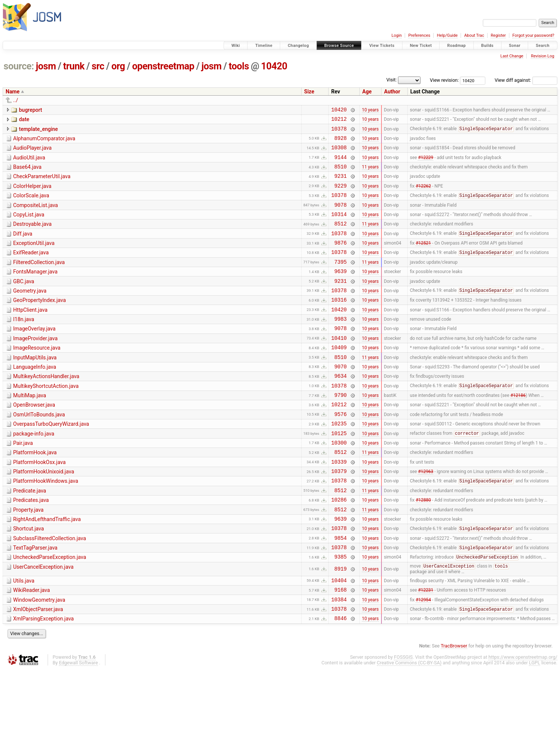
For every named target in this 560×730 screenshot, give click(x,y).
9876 (340, 259)
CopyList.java (29, 227)
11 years (370, 174)
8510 (340, 174)
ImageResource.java (37, 376)
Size (309, 92)
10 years (370, 110)
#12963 (426, 515)
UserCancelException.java (43, 621)
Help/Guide (447, 35)
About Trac (474, 35)
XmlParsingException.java (44, 677)
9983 (340, 345)
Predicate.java (30, 536)
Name (13, 92)
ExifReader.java (31, 269)
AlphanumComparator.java (44, 142)
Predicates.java (31, 546)
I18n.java (24, 344)
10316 (339, 323)
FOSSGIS (403, 717)
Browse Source (339, 46)
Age (367, 92)
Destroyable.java (32, 237)
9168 (340, 646)
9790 (340, 430)
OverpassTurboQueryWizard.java (51, 461)
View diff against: (526, 80)
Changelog (298, 46)
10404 (339, 636)
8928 (340, 142)
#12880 (423, 547)
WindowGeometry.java (39, 656)
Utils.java (24, 635)
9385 (340, 611)
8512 (340, 238)
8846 (340, 678)
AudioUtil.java (29, 163)
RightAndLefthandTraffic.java (47, 568)
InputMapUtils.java (35, 387)
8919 (340, 623)
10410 (339, 366)
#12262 (423, 195)
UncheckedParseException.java (50, 610)
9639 (340, 291)
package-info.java (34, 472)
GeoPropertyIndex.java (40, 323)
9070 (340, 398)
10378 (339, 132)
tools (239, 66)
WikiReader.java (32, 646)
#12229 (426, 164)
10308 (339, 153)
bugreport (30, 110)
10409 (339, 376)
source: (19, 66)
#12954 (423, 657)
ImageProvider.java (35, 365)
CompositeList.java (35, 216)
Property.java (28, 557)
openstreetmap (163, 66)
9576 (340, 451)
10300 (339, 483)
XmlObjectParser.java (38, 667)
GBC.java (24, 302)
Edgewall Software (78, 723)
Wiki (236, 46)
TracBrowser (454, 706)
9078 (340, 217)
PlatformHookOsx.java (39, 504)
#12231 (426, 646)
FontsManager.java (35, 291)
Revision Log (542, 56)
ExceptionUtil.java (34, 259)
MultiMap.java (30, 429)
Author (392, 92)
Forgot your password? (533, 35)
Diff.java (23, 248)
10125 (339, 472)
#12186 (518, 430)
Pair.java (23, 482)
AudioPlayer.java (32, 152)
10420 (274, 66)
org (118, 66)
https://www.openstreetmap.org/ (523, 717)
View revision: (444, 80)
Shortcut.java (29, 578)
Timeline (264, 46)
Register (498, 35)
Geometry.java (30, 312)
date (24, 120)
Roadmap (456, 46)
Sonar (515, 46)
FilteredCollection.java (39, 280)
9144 (340, 164)
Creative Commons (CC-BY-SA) (409, 723)
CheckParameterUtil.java (42, 184)
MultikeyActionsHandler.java (46, 408)
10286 (339, 547)
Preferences (419, 35)
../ (16, 100)
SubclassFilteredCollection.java (50, 589)
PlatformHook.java (35, 493)
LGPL (534, 723)
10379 (339, 515)
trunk (74, 66)
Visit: (392, 80)
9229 (340, 196)
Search (543, 46)
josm (46, 66)
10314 (339, 228)
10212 (339, 121)
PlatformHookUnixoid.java (44, 514)
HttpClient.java (30, 333)
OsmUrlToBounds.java (39, 451)
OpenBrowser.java (34, 440)
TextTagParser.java (35, 599)
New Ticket (421, 46)
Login (397, 35)
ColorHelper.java (32, 195)
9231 (340, 185)
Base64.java (27, 174)
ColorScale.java (31, 206)
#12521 (423, 260)
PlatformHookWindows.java (46, 525)
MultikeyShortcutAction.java (46, 419)
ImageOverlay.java (34, 354)
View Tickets (382, 46)
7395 (340, 281)
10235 (339, 462)
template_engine (38, 131)
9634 (340, 408)
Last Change (512, 56)
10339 (339, 504)
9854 (340, 590)
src (98, 66)
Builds (487, 46)
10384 (339, 657)
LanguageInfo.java (35, 397)
